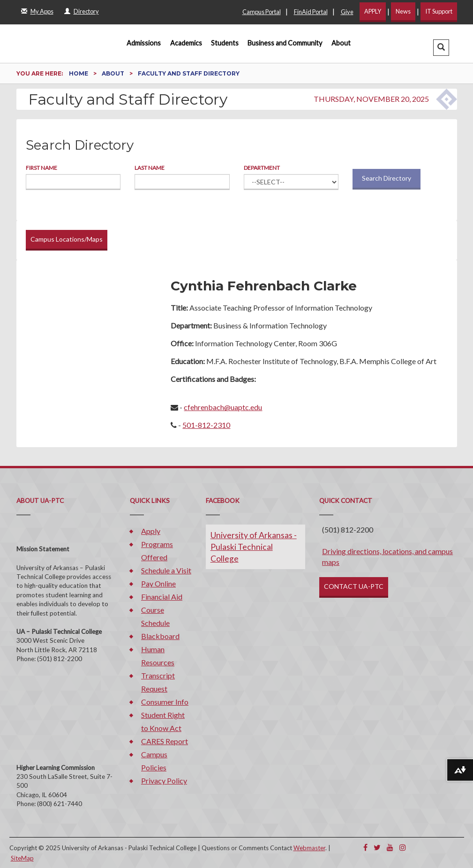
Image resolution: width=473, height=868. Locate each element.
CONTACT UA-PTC (354, 586)
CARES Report (165, 741)
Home (79, 73)
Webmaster (309, 848)
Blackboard (160, 636)
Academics (186, 43)
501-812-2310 (206, 425)
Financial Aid (162, 597)
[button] (441, 48)
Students (225, 43)
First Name (41, 168)
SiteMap (22, 858)
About (341, 43)
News (403, 11)
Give (347, 12)
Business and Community (285, 43)
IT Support (439, 11)
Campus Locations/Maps (67, 239)
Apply (151, 531)
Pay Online (158, 583)
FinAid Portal (311, 12)
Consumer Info (165, 702)
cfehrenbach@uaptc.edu (223, 407)
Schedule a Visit (166, 570)
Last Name (150, 168)
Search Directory (387, 178)
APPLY (373, 11)
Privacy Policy (164, 780)
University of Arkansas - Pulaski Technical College (254, 547)
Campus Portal (262, 12)
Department (262, 168)
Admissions (144, 43)
